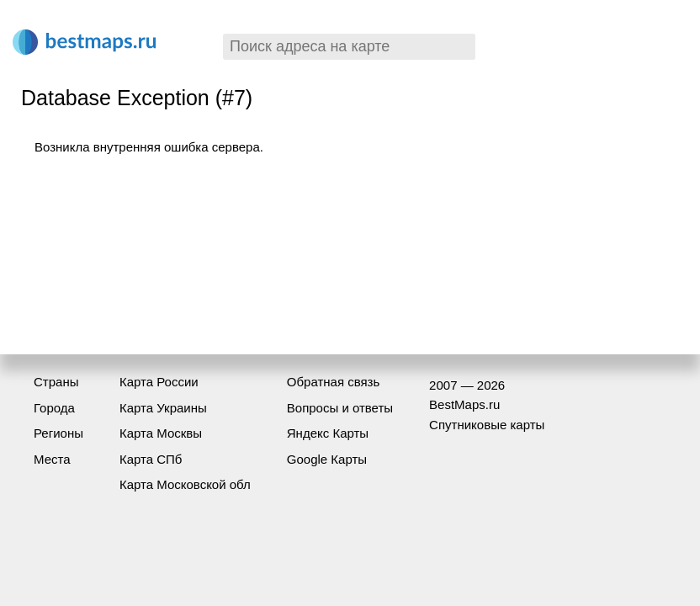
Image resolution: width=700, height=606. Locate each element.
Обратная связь (334, 382)
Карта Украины (163, 408)
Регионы (58, 433)
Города (54, 408)
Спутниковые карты (487, 425)
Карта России (159, 382)
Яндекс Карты (328, 433)
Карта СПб (151, 459)
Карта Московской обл (185, 484)
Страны (56, 382)
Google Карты (327, 459)
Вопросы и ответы (340, 408)
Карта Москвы (161, 433)
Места (52, 459)
